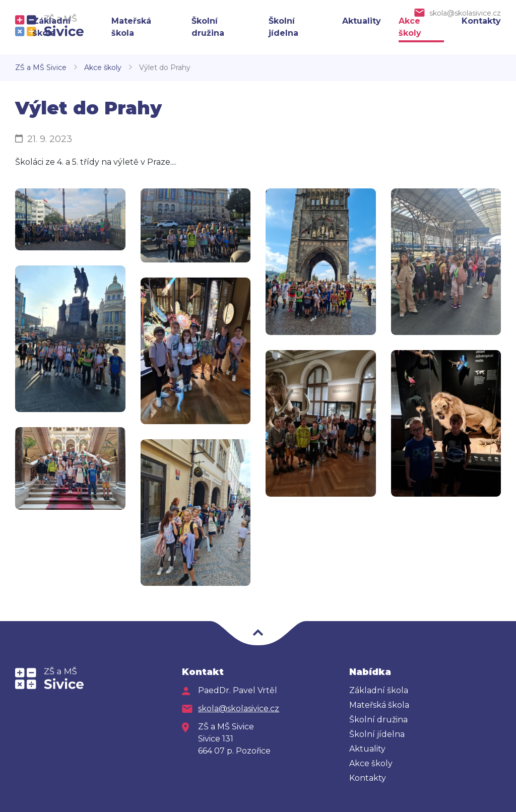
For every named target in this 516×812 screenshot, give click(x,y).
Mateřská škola (379, 705)
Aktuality (362, 21)
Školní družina (378, 720)
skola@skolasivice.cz (465, 13)
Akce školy (103, 67)
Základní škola (379, 690)
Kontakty (481, 21)
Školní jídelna (377, 734)
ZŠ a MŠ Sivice (41, 67)
